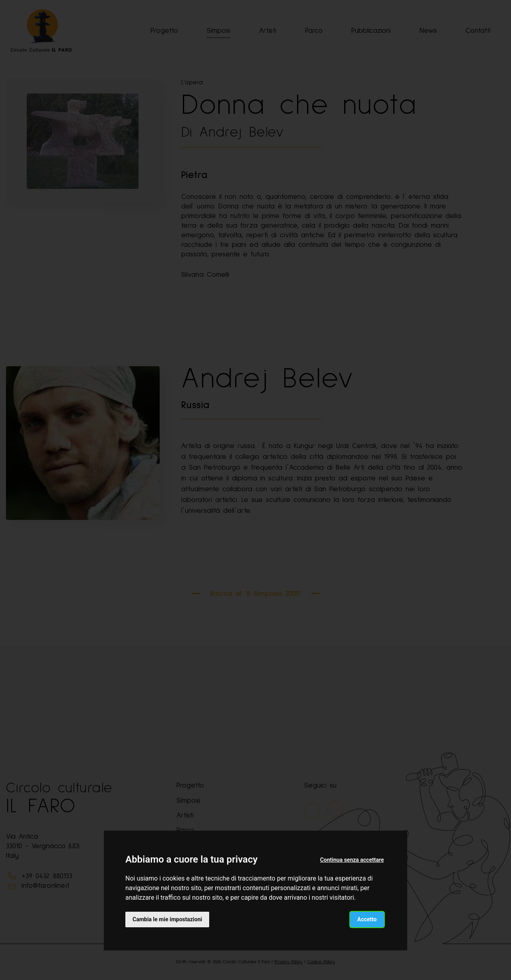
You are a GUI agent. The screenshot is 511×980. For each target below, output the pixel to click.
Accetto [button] (367, 919)
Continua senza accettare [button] (352, 860)
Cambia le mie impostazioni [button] (167, 919)
